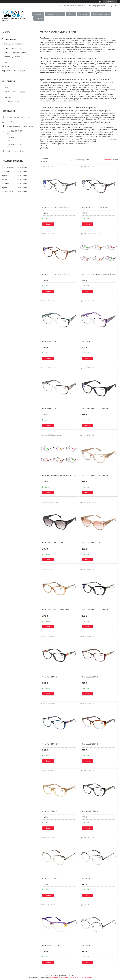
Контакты (83, 14)
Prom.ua (71, 976)
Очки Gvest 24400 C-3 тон (52, 543)
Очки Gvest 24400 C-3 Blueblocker (95, 408)
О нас (71, 14)
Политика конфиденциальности (81, 978)
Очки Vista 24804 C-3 (50, 744)
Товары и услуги (54, 14)
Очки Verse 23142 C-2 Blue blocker (56, 274)
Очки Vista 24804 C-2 (90, 677)
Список (115, 160)
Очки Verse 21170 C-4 (51, 945)
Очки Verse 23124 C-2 (51, 408)
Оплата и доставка (101, 14)
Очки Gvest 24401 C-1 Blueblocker (95, 610)
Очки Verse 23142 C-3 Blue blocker (56, 207)
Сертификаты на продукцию (14, 71)
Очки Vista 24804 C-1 (50, 677)
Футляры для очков (12, 57)
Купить (48, 224)
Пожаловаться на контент (59, 978)
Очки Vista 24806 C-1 (90, 811)
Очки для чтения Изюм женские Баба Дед (98, 274)
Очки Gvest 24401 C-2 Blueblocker (55, 610)
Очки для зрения (11, 48)
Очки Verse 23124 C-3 (51, 341)
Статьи (39, 18)
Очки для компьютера (13, 44)
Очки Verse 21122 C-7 (90, 945)
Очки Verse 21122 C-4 (51, 878)
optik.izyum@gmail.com (15, 151)
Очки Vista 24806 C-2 (50, 811)
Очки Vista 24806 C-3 (90, 744)
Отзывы (6, 66)
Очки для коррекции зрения (15, 52)
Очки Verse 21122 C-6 (90, 878)
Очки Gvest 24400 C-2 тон (92, 543)
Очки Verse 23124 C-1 (90, 341)
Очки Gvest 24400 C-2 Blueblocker (95, 476)
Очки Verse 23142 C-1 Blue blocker (95, 207)
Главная (38, 14)
